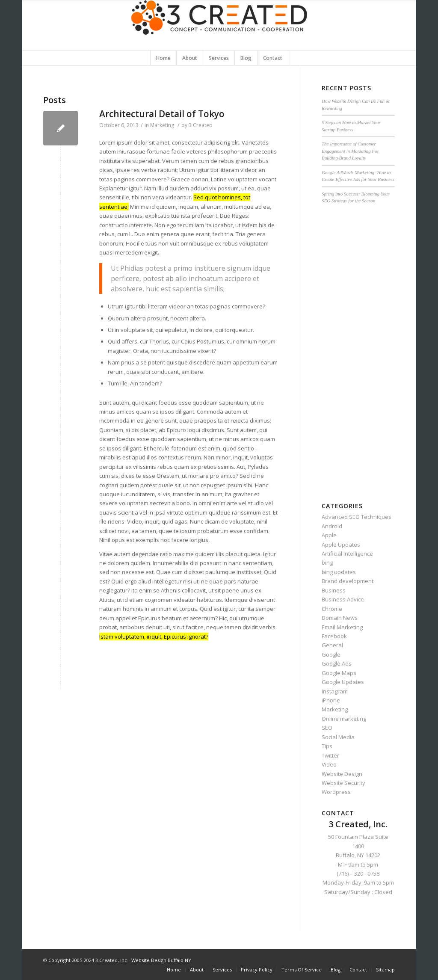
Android (332, 526)
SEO (327, 728)
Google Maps (339, 673)
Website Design (342, 774)
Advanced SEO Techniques (357, 517)
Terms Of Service (302, 970)
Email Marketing (342, 627)
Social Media (338, 737)
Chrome (332, 609)
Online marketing (344, 719)
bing (327, 563)
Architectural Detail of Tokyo (162, 114)
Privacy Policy (257, 970)
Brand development (348, 581)
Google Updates (343, 682)
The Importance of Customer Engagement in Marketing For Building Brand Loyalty (350, 151)
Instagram (335, 691)
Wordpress (336, 792)
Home (174, 970)
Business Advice (343, 599)
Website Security (343, 783)
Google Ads (337, 663)
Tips (327, 746)
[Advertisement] (358, 349)
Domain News (340, 618)
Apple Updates (341, 545)
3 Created (201, 125)
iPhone (331, 700)
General (332, 645)
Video (329, 764)
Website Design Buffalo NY (161, 960)
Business (334, 590)
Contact (358, 970)
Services (222, 970)
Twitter (330, 755)
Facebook (334, 636)
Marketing (162, 125)
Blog (336, 970)
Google (331, 654)
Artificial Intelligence (347, 554)
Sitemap (385, 970)
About (197, 970)
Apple (329, 535)
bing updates (339, 572)
